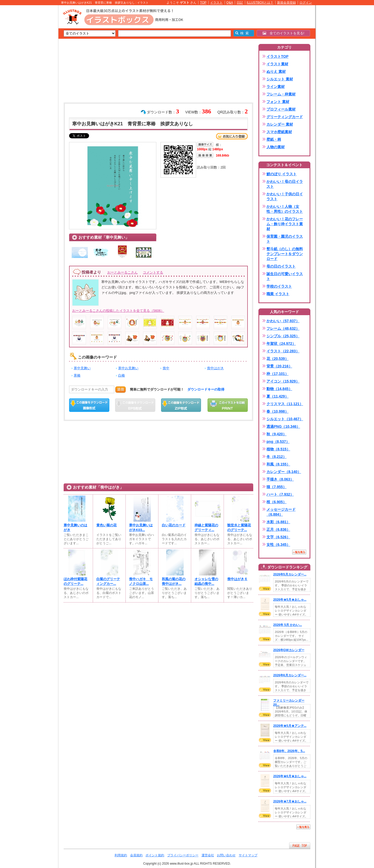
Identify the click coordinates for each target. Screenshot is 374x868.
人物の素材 (276, 147)
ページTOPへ (300, 846)
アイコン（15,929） (283, 381)
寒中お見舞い (128, 368)
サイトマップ (248, 855)
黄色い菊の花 (106, 525)
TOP (203, 3)
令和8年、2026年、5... (289, 751)
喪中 (166, 368)
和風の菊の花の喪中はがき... (174, 581)
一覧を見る (299, 552)
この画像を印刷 (228, 405)
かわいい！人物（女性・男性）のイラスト (285, 209)
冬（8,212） (276, 457)
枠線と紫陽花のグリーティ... (206, 527)
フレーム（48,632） (283, 328)
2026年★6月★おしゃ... (290, 776)
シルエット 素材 (280, 79)
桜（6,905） (276, 502)
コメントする (153, 272)
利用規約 (121, 855)
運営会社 (208, 855)
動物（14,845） (279, 389)
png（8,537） (278, 442)
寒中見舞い (82, 368)
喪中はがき (215, 368)
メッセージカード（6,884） (281, 512)
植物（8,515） (278, 449)
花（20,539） (278, 359)
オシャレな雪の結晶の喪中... (206, 581)
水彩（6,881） (278, 522)
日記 (240, 3)
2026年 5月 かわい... (288, 625)
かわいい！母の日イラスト (285, 184)
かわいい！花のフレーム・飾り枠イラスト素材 (285, 224)
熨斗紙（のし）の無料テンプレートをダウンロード (285, 254)
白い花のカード (174, 525)
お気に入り (232, 136)
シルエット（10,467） (285, 419)
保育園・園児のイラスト (285, 239)
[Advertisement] (34, 86)
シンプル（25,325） (283, 336)
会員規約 (136, 855)
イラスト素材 (277, 64)
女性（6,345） (278, 545)
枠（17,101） (278, 374)
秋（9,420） (276, 434)
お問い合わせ (226, 855)
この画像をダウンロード (89, 405)
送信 (121, 389)
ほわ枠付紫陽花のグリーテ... (75, 581)
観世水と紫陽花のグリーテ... (239, 527)
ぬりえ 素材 (276, 72)
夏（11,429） (278, 396)
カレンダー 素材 (280, 124)
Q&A (230, 3)
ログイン (306, 3)
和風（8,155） (278, 464)
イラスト (216, 3)
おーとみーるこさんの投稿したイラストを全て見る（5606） (118, 311)
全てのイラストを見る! (283, 33)
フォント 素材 (278, 102)
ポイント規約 (155, 855)
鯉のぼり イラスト (282, 174)
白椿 (122, 375)
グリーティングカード (285, 117)
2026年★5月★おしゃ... (290, 600)
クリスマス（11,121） (285, 404)
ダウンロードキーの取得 (206, 389)
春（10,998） (278, 411)
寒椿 (77, 375)
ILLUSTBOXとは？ (260, 3)
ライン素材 (276, 87)
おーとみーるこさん (122, 272)
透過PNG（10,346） (283, 426)
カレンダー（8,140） (284, 472)
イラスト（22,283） (283, 351)
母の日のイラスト (281, 266)
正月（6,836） (278, 529)
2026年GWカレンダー (289, 650)
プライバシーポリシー (183, 855)
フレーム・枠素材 (281, 94)
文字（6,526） (278, 537)
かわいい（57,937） (283, 321)
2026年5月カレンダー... (290, 574)
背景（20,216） (279, 366)
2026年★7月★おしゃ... (290, 801)
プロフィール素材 (281, 109)
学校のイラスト (279, 286)
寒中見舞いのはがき (75, 527)
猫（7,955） (276, 487)
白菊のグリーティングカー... (108, 581)
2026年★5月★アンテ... (290, 726)
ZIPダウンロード (181, 405)
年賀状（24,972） (281, 344)
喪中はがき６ (237, 579)
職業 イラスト (278, 294)
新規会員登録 (286, 3)
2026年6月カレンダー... (290, 675)
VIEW (265, 589)
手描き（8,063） (280, 479)
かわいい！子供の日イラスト (285, 196)
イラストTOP (278, 56)
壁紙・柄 (274, 139)
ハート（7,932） (280, 494)
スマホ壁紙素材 (279, 132)
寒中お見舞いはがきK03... (141, 527)
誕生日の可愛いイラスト (285, 276)
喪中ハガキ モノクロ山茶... (141, 581)
